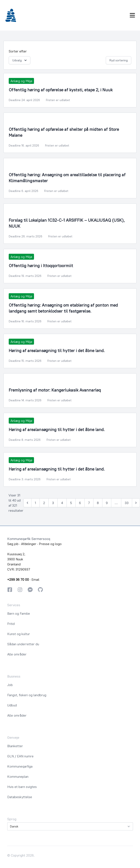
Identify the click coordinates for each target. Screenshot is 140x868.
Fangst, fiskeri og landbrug (27, 695)
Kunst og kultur (19, 634)
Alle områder (17, 654)
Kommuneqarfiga (20, 766)
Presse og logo (50, 544)
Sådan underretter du (23, 644)
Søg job (13, 544)
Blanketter (15, 746)
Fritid (11, 624)
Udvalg (20, 60)
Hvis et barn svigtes (22, 787)
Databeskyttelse (20, 797)
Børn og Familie (19, 613)
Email (35, 579)
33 (127, 503)
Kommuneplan (18, 776)
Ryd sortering (119, 60)
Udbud (12, 705)
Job (10, 685)
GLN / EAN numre (20, 756)
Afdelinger (29, 544)
